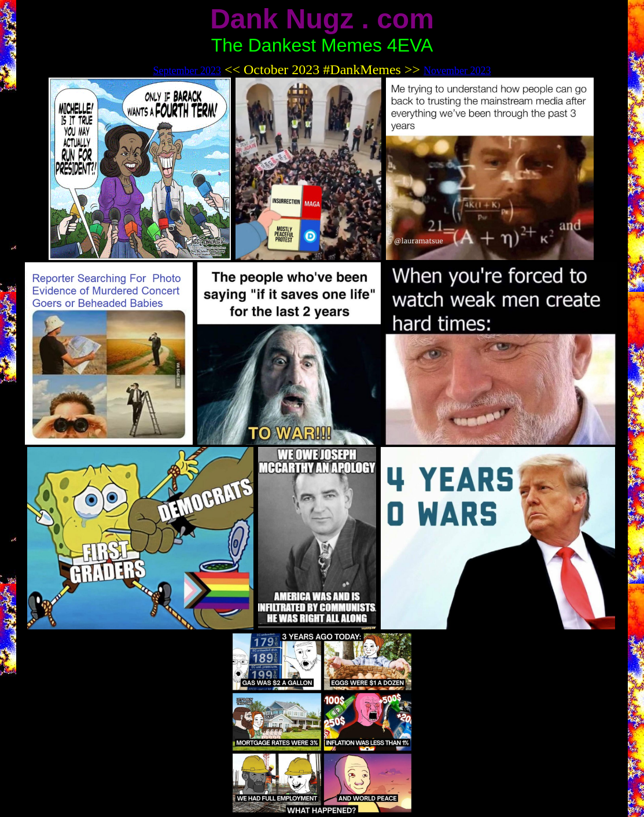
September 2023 (187, 71)
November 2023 (457, 71)
